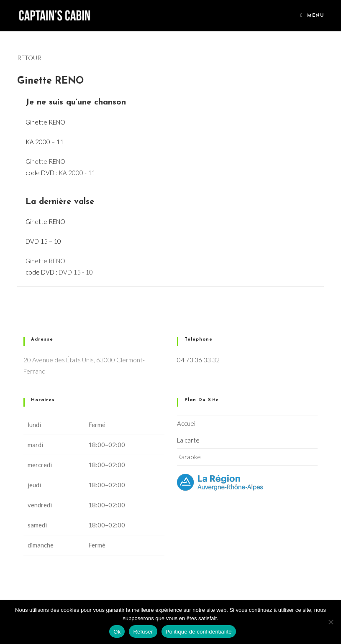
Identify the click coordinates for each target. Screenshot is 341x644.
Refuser (143, 632)
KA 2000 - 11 (77, 173)
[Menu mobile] (312, 16)
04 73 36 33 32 (198, 360)
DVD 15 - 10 (76, 272)
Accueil (187, 423)
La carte (188, 440)
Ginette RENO (45, 161)
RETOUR (29, 58)
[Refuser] (331, 622)
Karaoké (189, 457)
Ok (117, 632)
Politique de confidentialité (199, 632)
